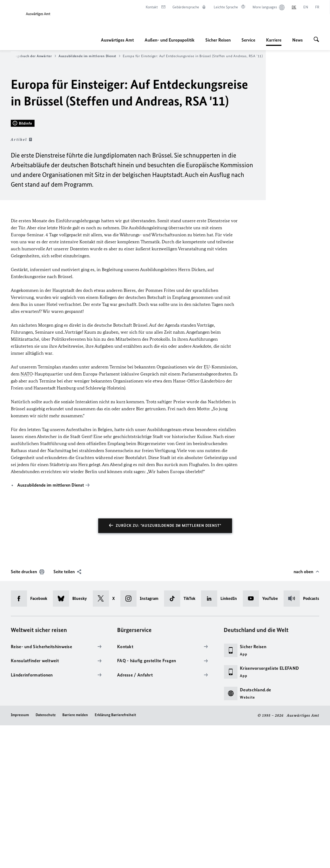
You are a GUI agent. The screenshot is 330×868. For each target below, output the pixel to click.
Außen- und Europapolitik (170, 40)
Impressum (20, 858)
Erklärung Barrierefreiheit (115, 858)
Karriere (274, 40)
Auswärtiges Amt (117, 40)
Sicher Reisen (218, 40)
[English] (306, 7)
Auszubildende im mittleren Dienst (89, 56)
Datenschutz (46, 858)
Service (248, 40)
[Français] (317, 7)
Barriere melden (75, 858)
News (297, 40)
